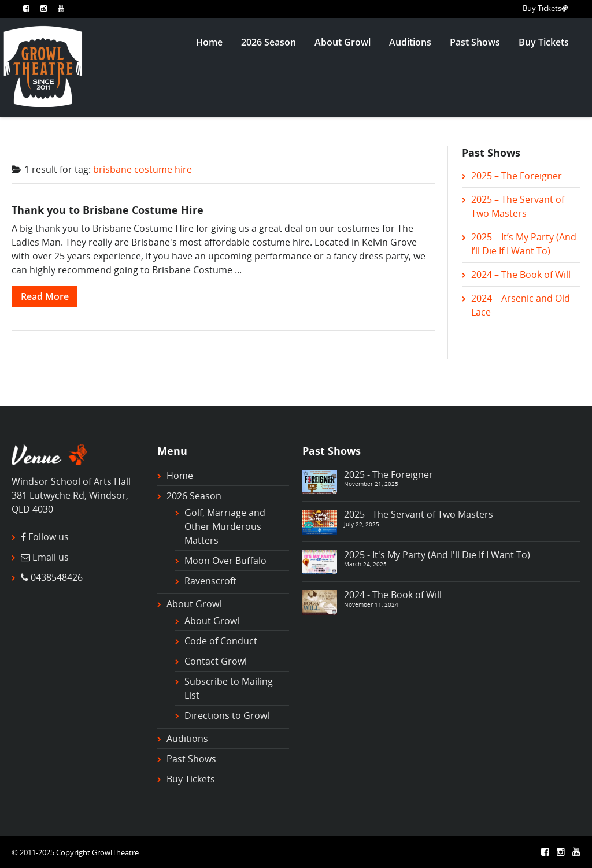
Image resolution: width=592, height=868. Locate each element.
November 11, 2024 (371, 604)
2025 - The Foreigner (388, 474)
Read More (45, 296)
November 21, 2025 (371, 484)
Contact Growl (216, 661)
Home (209, 42)
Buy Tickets (546, 8)
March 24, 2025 (365, 564)
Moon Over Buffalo (225, 561)
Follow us (49, 537)
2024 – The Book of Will (521, 275)
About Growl (343, 42)
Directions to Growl (227, 715)
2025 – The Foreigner (517, 176)
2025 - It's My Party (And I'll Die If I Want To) (437, 555)
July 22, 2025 (362, 524)
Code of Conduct (221, 641)
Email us (51, 557)
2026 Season (269, 42)
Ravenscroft (210, 581)
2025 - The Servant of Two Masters (419, 514)
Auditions (410, 42)
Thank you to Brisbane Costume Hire (108, 209)
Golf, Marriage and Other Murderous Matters (225, 526)
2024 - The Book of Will (393, 595)
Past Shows (475, 42)
